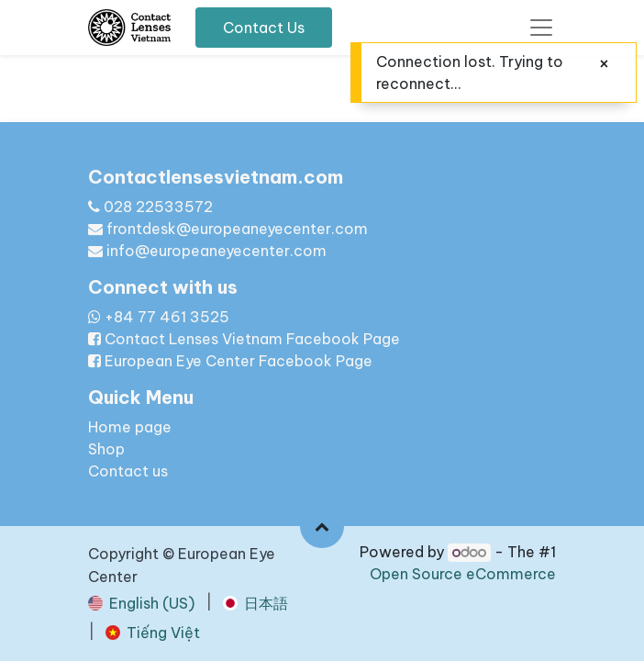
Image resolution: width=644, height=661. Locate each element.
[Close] (604, 63)
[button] (322, 526)
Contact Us (264, 28)
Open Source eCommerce (463, 574)
